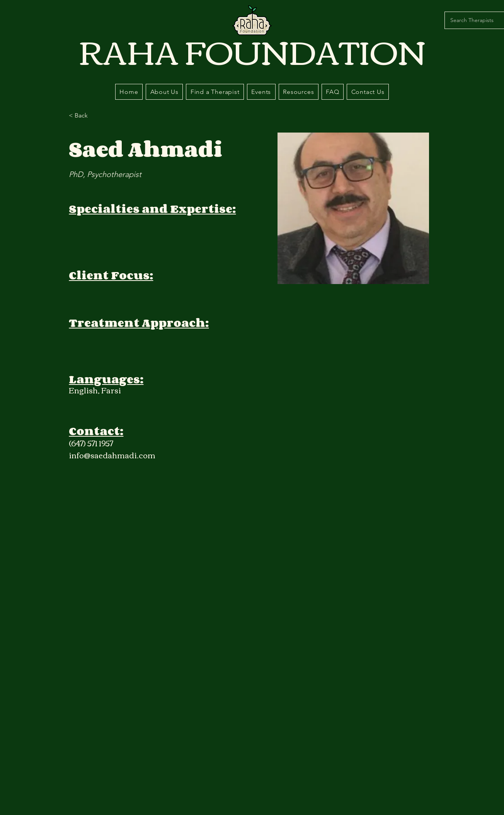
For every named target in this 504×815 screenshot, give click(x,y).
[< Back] (84, 116)
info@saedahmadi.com (112, 455)
